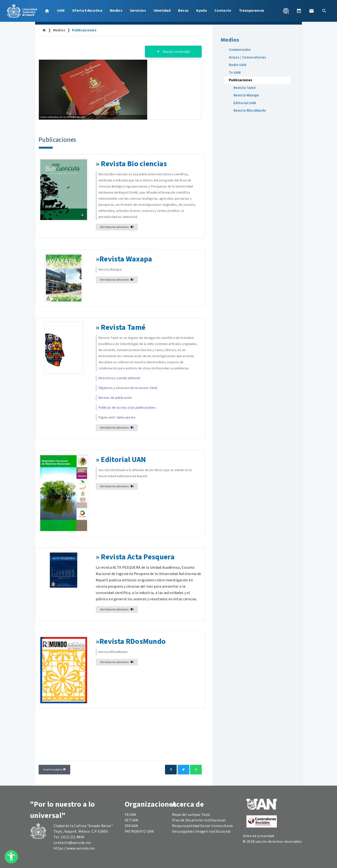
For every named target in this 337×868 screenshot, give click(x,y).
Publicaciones (84, 30)
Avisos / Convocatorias (247, 57)
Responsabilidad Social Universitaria (202, 826)
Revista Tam (121, 327)
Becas (183, 11)
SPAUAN (132, 826)
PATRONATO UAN (139, 831)
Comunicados (240, 50)
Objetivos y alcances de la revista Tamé (128, 388)
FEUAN (130, 815)
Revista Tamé (244, 88)
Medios (116, 11)
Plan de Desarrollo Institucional (199, 820)
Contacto (223, 11)
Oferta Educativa (87, 11)
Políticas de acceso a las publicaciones (127, 408)
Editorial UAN (123, 460)
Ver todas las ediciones (117, 227)
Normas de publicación (115, 398)
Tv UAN (235, 73)
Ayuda (201, 11)
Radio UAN (238, 65)
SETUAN (132, 820)
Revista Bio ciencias (134, 164)
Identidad (162, 11)
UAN (61, 11)
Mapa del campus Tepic (191, 815)
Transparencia (252, 11)
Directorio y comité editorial (119, 378)
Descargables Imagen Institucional (201, 831)
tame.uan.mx (126, 418)
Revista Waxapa (126, 259)
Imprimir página (54, 770)
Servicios (138, 11)
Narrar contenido (173, 52)
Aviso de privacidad (258, 836)
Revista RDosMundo (133, 641)
